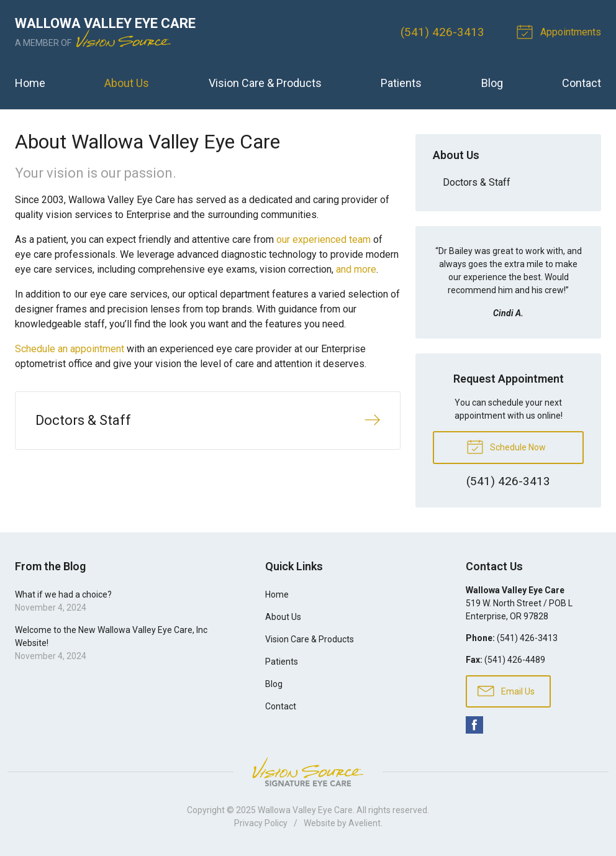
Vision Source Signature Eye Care (308, 772)
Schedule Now (506, 446)
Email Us (506, 690)
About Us (127, 83)
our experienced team (324, 239)
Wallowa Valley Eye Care (305, 810)
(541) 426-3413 (442, 32)
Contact (582, 83)
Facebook (474, 725)
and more (356, 269)
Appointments (561, 31)
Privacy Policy (261, 823)
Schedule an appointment (70, 349)
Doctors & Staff (477, 182)
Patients (401, 83)
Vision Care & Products (265, 83)
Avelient (365, 823)
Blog (492, 83)
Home (30, 83)
